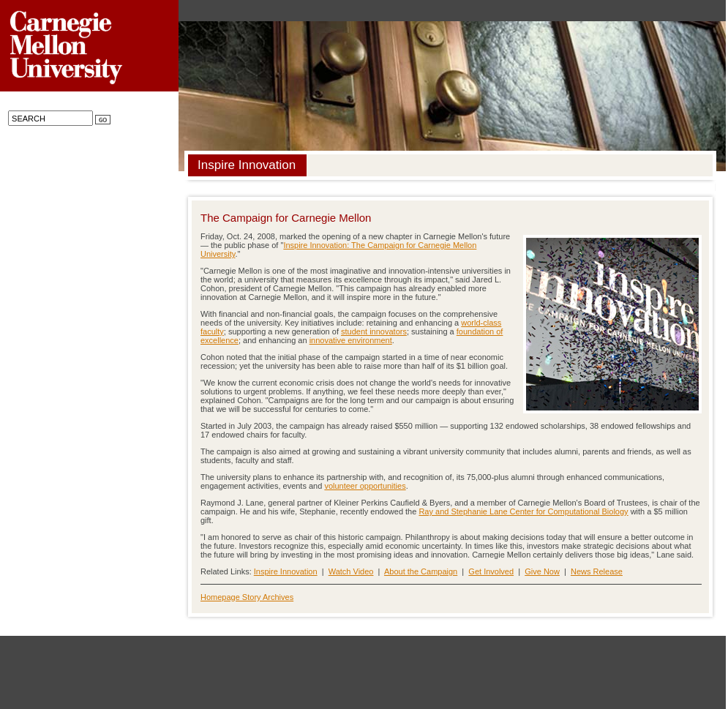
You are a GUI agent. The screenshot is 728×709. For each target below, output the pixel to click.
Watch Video (351, 571)
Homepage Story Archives (247, 597)
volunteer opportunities (365, 486)
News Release (597, 571)
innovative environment (351, 340)
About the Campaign (421, 571)
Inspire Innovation (286, 571)
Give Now (542, 571)
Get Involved (491, 571)
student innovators (374, 331)
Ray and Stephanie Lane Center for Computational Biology (523, 511)
